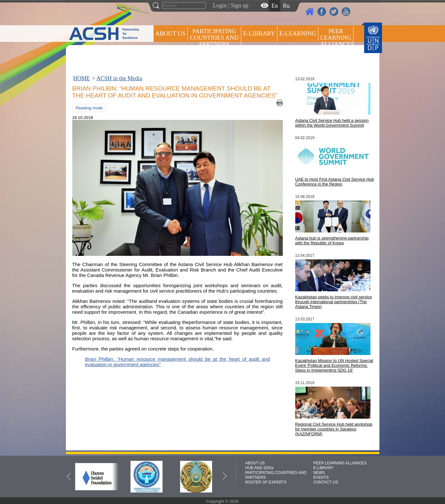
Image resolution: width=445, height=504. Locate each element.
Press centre (177, 57)
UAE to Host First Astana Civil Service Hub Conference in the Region (335, 182)
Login (220, 5)
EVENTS (321, 477)
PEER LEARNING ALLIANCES (340, 463)
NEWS (319, 473)
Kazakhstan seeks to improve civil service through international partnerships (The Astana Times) (334, 302)
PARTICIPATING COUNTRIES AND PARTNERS (214, 38)
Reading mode (89, 108)
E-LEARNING (298, 33)
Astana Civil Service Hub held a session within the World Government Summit (332, 123)
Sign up (240, 5)
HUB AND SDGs (260, 468)
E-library (259, 33)
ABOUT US (171, 33)
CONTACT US (326, 482)
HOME (82, 78)
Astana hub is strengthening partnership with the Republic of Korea (332, 240)
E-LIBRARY (324, 468)
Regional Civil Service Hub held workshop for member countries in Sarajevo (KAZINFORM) (334, 429)
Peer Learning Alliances (337, 38)
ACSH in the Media (119, 78)
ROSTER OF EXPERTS (214, 61)
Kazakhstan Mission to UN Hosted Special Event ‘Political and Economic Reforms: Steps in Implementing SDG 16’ (334, 365)
